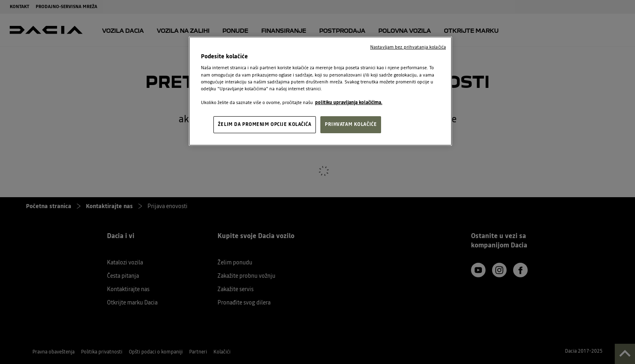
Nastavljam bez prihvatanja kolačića (408, 47)
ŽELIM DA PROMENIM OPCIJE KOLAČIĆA (265, 124)
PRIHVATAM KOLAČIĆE (351, 124)
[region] (320, 91)
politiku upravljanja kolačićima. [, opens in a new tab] (349, 102)
